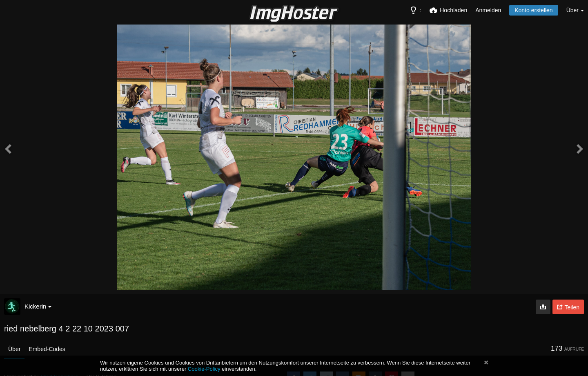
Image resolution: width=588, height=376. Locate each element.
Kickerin (38, 306)
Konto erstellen (533, 10)
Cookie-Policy (204, 369)
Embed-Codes (47, 349)
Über (14, 349)
